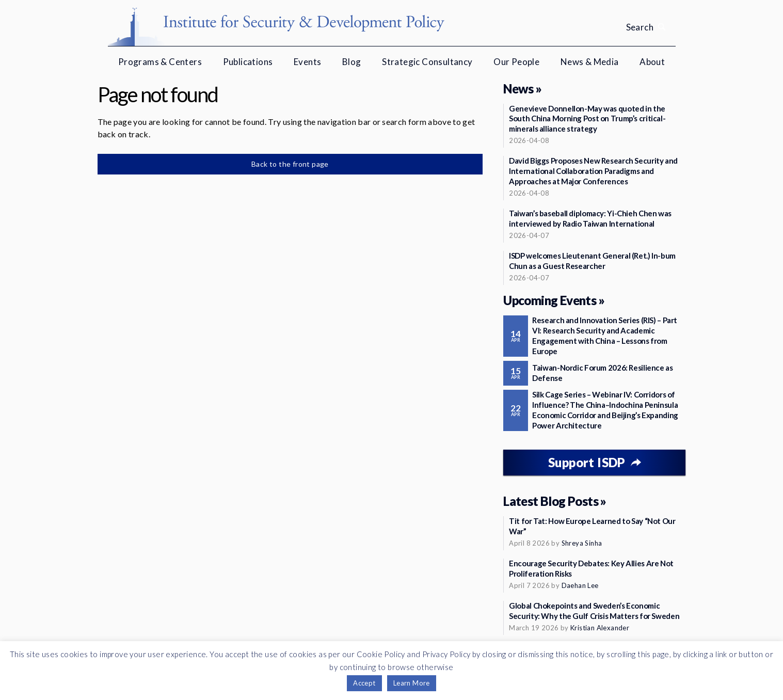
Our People (516, 62)
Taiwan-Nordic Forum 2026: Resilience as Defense (602, 373)
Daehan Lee (580, 585)
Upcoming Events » (554, 300)
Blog (352, 62)
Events (307, 62)
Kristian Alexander (600, 628)
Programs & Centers (160, 62)
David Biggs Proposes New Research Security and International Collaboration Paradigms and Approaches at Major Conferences (593, 171)
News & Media (590, 62)
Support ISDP (587, 462)
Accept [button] (364, 683)
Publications (248, 62)
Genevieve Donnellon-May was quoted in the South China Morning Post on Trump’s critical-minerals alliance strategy (587, 119)
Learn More (412, 683)
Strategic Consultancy (427, 62)
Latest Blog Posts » (555, 501)
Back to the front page (290, 164)
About (652, 62)
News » (522, 89)
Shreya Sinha (582, 543)
